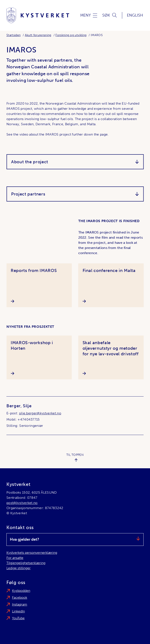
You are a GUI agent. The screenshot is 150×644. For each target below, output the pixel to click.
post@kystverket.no (22, 503)
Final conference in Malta (109, 270)
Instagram (20, 604)
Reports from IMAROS (34, 270)
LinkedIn (18, 611)
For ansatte (15, 558)
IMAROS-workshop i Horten (32, 345)
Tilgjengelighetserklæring (26, 563)
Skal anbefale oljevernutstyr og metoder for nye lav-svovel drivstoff (111, 348)
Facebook (20, 597)
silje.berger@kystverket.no (40, 413)
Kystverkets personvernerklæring (32, 553)
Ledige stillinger (19, 568)
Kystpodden (21, 591)
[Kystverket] (38, 15)
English (135, 15)
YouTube (18, 618)
